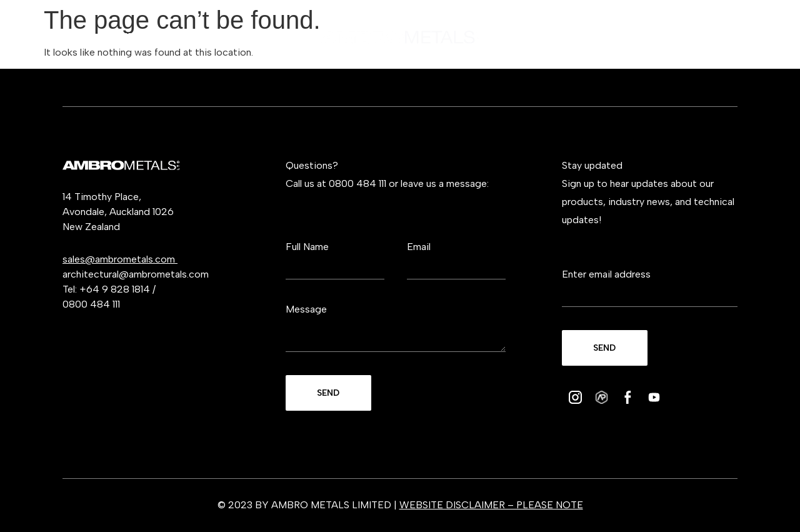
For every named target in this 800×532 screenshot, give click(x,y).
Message (306, 309)
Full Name (307, 247)
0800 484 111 (91, 304)
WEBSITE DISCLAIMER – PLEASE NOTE (491, 505)
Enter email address (606, 274)
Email (419, 247)
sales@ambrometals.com (120, 259)
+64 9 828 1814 (115, 289)
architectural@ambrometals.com (136, 274)
